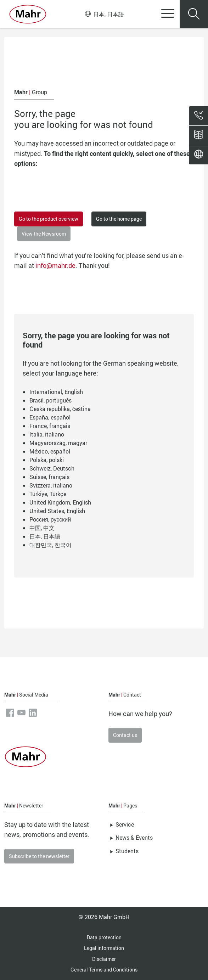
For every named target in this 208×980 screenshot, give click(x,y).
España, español (50, 417)
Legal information (104, 948)
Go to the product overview (49, 219)
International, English (56, 392)
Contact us (125, 735)
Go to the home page (119, 219)
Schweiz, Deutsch (52, 468)
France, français (50, 426)
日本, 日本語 (105, 14)
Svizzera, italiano (51, 485)
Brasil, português (50, 400)
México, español (50, 451)
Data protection (104, 937)
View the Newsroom (44, 234)
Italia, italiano (47, 434)
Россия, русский (50, 519)
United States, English (57, 511)
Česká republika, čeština (60, 409)
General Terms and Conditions (104, 970)
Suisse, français (49, 477)
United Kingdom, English (60, 502)
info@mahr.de (55, 265)
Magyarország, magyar (58, 443)
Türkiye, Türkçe (48, 494)
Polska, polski (47, 460)
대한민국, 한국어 (50, 545)
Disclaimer (104, 959)
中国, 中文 (42, 528)
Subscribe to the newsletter (39, 856)
